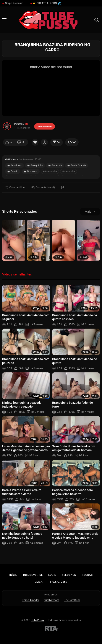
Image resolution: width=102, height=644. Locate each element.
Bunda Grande (77, 165)
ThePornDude (72, 600)
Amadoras (15, 165)
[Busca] (97, 20)
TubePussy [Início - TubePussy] (38, 620)
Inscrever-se (33, 575)
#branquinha (69, 171)
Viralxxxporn (52, 600)
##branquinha (50, 171)
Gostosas (31, 171)
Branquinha (35, 165)
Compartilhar (15, 187)
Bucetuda (55, 165)
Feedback (69, 575)
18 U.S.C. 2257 (58, 582)
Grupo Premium (13, 3)
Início (13, 575)
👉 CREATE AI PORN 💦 (45, 3)
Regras (87, 575)
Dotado (13, 171)
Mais (90, 212)
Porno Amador (31, 600)
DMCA (39, 582)
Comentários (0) (43, 187)
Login (52, 575)
